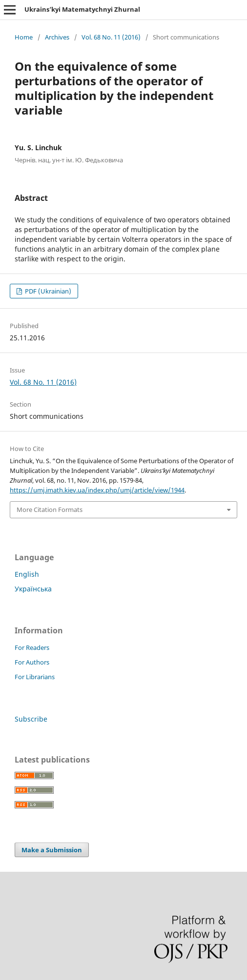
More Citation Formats (50, 510)
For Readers (32, 647)
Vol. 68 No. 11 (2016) (111, 37)
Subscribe (31, 719)
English (27, 574)
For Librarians (35, 677)
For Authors (32, 662)
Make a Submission (52, 850)
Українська (33, 589)
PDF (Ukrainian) (47, 291)
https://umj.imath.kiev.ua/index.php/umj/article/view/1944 (97, 490)
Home (24, 37)
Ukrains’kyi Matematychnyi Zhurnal (82, 9)
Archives (57, 37)
